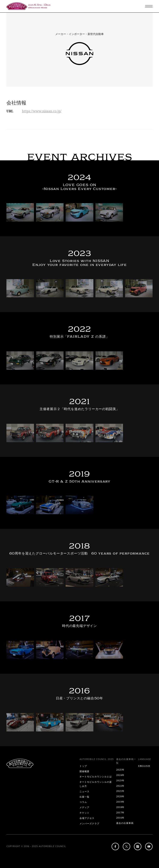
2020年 (120, 796)
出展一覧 (84, 797)
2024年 (120, 775)
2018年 (120, 807)
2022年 (120, 786)
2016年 (120, 818)
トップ (83, 766)
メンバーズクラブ (89, 823)
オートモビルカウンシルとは (96, 776)
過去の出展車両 (125, 823)
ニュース (84, 791)
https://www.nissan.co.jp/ (42, 111)
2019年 (120, 802)
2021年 (120, 791)
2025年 (120, 770)
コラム (83, 802)
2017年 (120, 812)
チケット (84, 813)
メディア (84, 807)
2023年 (120, 780)
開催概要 (84, 771)
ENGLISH (144, 766)
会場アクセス (87, 818)
